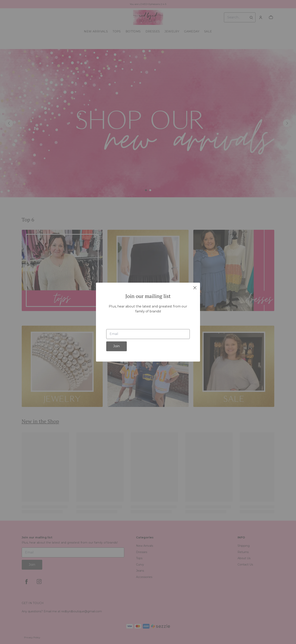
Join (117, 346)
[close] (195, 288)
